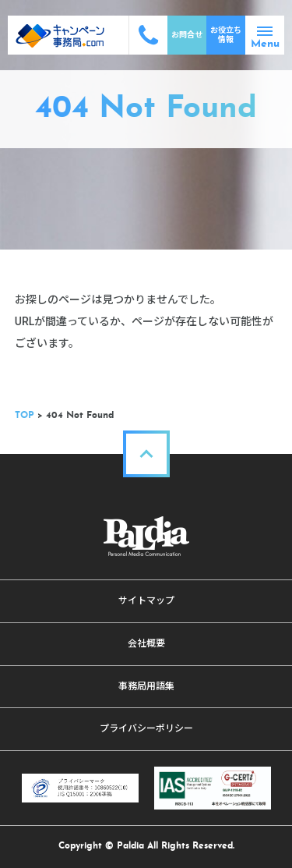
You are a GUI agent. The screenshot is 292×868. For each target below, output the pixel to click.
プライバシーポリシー (146, 728)
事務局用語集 (146, 686)
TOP (25, 416)
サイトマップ (146, 601)
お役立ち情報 (226, 35)
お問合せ (187, 35)
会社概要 (146, 643)
